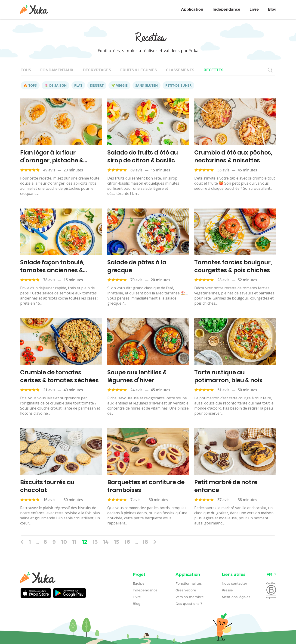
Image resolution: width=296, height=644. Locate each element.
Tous (26, 70)
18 (145, 542)
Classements (180, 70)
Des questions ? (189, 604)
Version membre (190, 597)
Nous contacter (234, 584)
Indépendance (226, 9)
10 (64, 542)
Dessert (97, 85)
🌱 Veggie (119, 85)
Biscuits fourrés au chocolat (47, 486)
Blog (272, 9)
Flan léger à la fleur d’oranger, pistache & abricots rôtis (52, 160)
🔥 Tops (30, 85)
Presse (227, 590)
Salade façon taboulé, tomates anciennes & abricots (52, 270)
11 (74, 542)
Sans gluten (146, 85)
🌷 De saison (55, 85)
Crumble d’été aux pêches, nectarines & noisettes (233, 156)
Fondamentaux (57, 70)
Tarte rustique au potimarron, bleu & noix (228, 376)
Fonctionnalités (189, 584)
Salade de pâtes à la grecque (137, 266)
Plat (78, 85)
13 (95, 542)
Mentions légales (236, 597)
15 (117, 542)
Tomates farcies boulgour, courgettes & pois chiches (233, 266)
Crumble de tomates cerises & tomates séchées (59, 376)
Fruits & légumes (139, 70)
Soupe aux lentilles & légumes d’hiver (137, 376)
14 (106, 542)
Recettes (213, 70)
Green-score (186, 590)
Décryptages (97, 70)
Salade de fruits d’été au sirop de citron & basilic (143, 156)
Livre (254, 9)
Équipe (139, 584)
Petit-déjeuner (178, 85)
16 (127, 542)
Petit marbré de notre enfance (226, 486)
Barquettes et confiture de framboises (146, 486)
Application (192, 9)
